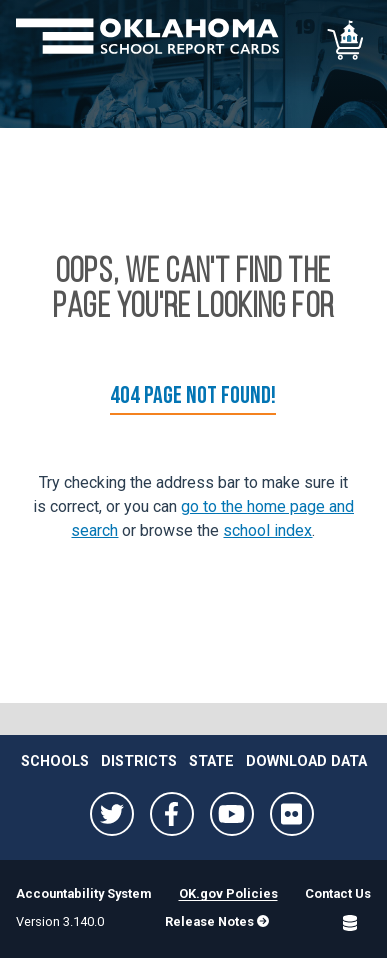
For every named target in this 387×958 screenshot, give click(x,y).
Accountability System (83, 893)
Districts (139, 761)
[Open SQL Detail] (350, 923)
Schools (55, 761)
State (211, 761)
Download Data (306, 761)
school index (267, 530)
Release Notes (217, 921)
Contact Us (338, 893)
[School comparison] (347, 40)
